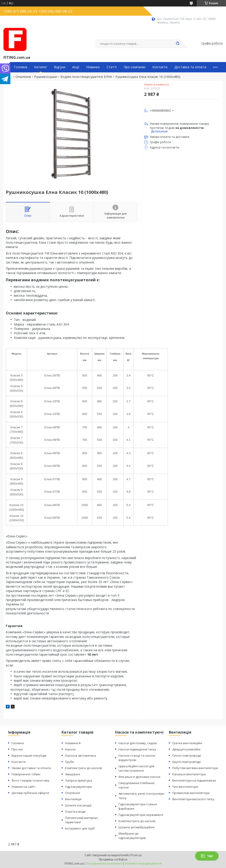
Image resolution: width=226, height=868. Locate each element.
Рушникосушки (46, 77)
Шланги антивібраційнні (137, 827)
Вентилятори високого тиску (193, 799)
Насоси (70, 749)
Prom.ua (136, 855)
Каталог (41, 67)
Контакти (160, 67)
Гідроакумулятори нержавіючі (141, 815)
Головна (21, 67)
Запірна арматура (79, 780)
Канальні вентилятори (189, 774)
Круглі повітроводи (186, 762)
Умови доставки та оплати (31, 768)
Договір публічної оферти (30, 793)
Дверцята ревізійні (186, 749)
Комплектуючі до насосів (83, 768)
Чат (207, 856)
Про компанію (135, 67)
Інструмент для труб (80, 828)
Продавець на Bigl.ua (113, 859)
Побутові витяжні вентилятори (195, 768)
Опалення (23, 77)
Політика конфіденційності (143, 864)
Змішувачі (73, 774)
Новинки (93, 67)
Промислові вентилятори (191, 793)
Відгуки (60, 67)
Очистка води (75, 812)
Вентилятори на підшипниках (194, 780)
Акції (76, 67)
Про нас (17, 749)
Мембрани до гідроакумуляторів (132, 836)
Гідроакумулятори (78, 787)
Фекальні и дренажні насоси (139, 777)
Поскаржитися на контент (104, 864)
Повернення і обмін (26, 774)
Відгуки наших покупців (29, 755)
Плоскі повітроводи (187, 755)
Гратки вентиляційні (187, 743)
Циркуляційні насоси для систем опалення (136, 768)
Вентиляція (73, 799)
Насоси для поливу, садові (138, 743)
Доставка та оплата (190, 67)
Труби (69, 762)
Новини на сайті (23, 787)
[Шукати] (178, 44)
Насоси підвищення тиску (137, 749)
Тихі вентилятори (185, 787)
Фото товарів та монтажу (30, 780)
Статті (112, 67)
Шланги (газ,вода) (78, 805)
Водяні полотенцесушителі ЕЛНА (86, 77)
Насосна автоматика (80, 755)
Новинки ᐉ (73, 743)
